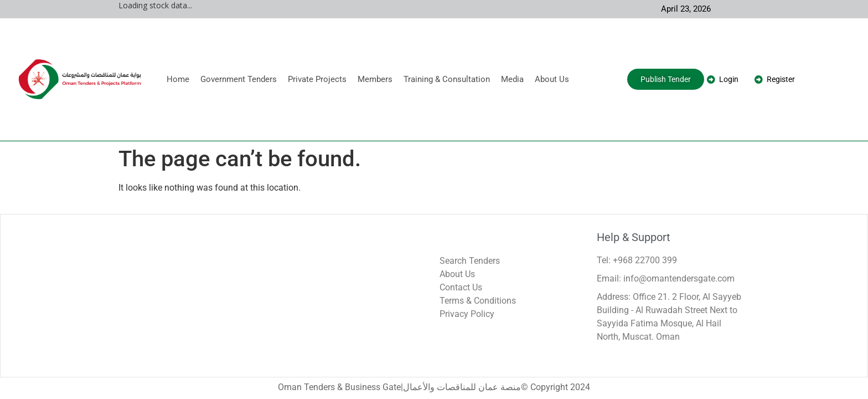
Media (512, 79)
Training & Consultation (447, 79)
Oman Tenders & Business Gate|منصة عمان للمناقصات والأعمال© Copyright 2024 (434, 387)
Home (178, 79)
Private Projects (317, 79)
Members (375, 79)
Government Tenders (239, 79)
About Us (552, 79)
